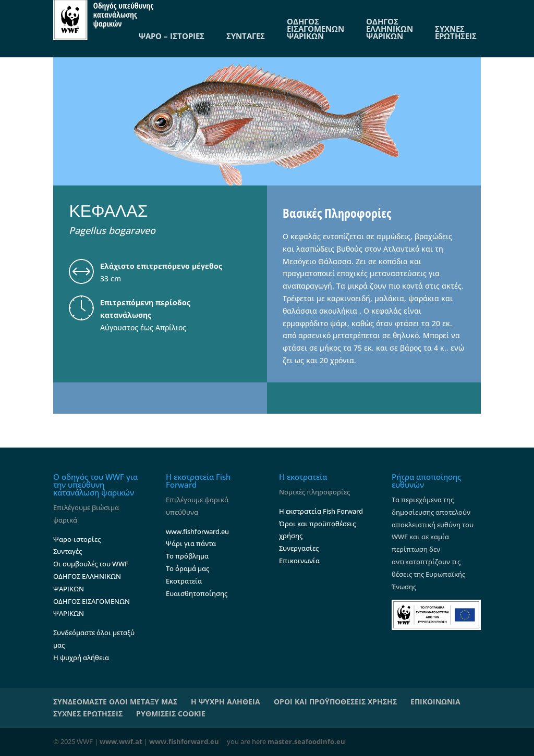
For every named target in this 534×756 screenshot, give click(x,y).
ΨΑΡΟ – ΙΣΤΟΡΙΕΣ (172, 36)
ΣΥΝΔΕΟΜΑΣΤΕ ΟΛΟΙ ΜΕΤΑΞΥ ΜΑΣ (115, 702)
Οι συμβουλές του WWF (91, 564)
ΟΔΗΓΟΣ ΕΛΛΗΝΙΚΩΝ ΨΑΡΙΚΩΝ (390, 29)
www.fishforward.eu (197, 531)
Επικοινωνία (299, 561)
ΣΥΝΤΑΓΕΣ (246, 36)
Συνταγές (68, 551)
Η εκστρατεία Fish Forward (321, 511)
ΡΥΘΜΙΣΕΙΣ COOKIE (171, 714)
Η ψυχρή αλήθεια (81, 658)
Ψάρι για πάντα (191, 543)
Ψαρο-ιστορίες (77, 539)
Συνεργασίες (299, 548)
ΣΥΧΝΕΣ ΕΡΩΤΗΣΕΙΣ (456, 32)
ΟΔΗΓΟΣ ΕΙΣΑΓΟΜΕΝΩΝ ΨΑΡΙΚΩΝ (315, 29)
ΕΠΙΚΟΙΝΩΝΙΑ (435, 702)
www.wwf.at (121, 741)
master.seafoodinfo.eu (306, 741)
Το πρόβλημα (187, 556)
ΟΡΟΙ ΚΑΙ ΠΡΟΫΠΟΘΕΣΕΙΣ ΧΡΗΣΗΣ (335, 702)
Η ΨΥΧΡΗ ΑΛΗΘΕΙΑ (226, 702)
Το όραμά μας (187, 568)
